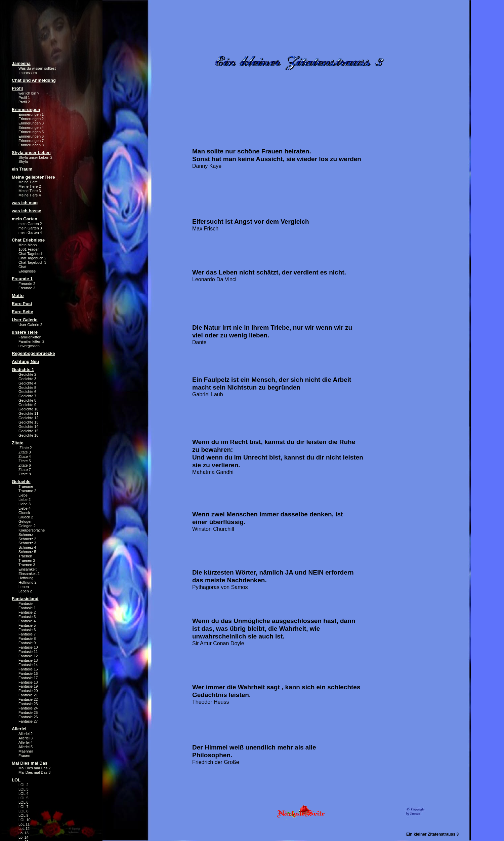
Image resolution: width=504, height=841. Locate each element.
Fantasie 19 (28, 686)
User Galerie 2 (30, 325)
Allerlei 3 (26, 738)
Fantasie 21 (28, 695)
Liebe (23, 495)
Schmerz (26, 535)
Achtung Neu (25, 361)
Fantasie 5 (27, 625)
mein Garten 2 (30, 224)
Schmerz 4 (27, 547)
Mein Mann (28, 245)
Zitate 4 (25, 456)
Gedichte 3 (27, 379)
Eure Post (22, 304)
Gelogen (26, 521)
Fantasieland (25, 599)
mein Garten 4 (30, 232)
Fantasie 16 (28, 673)
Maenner (26, 751)
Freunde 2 (27, 284)
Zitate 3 (25, 452)
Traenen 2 (27, 560)
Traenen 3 (27, 565)
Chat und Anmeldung (34, 80)
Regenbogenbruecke (33, 353)
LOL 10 (25, 820)
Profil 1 (24, 98)
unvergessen (29, 346)
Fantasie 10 (28, 647)
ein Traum (22, 169)
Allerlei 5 (26, 747)
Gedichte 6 (27, 392)
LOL (16, 780)
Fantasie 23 (28, 704)
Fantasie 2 (27, 612)
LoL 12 (24, 829)
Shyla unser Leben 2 (35, 157)
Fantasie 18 (28, 682)
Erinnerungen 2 (31, 119)
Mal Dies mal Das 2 (34, 768)
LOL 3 (24, 789)
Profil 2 (24, 102)
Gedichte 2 (27, 374)
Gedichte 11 (28, 413)
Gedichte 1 (23, 370)
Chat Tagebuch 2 (32, 258)
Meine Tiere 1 (30, 182)
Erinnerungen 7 (31, 141)
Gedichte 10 (28, 409)
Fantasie (26, 604)
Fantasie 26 (28, 717)
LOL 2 (24, 785)
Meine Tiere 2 (30, 186)
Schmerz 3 (27, 543)
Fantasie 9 (27, 643)
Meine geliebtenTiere (33, 177)
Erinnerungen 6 (31, 136)
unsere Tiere (25, 332)
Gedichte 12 (28, 418)
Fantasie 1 (27, 608)
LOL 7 (24, 807)
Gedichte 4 (27, 383)
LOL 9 (24, 815)
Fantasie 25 (28, 712)
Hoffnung (26, 578)
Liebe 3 (25, 504)
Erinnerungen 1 (31, 114)
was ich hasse (26, 211)
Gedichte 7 (27, 396)
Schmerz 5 (27, 552)
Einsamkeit (28, 569)
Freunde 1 (22, 279)
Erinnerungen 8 (31, 145)
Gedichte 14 (28, 427)
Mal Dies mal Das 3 (34, 772)
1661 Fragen (29, 249)
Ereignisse (27, 271)
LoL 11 (24, 824)
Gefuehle (21, 482)
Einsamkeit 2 (29, 574)
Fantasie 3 (27, 617)
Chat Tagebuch (31, 254)
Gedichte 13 (28, 422)
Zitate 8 (25, 474)
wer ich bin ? (29, 93)
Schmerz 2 (27, 539)
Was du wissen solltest (37, 68)
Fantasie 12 (28, 656)
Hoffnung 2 (28, 582)
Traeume (26, 486)
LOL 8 (24, 811)
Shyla (23, 161)
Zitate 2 (25, 448)
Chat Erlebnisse (28, 240)
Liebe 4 (25, 508)
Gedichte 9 (27, 405)
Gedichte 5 (27, 388)
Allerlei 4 (26, 742)
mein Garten (25, 219)
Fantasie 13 (28, 660)
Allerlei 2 (26, 734)
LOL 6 (24, 802)
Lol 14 (24, 837)
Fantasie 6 (27, 630)
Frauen (24, 756)
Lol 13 (24, 833)
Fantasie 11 (28, 652)
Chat (22, 267)
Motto (18, 296)
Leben (24, 587)
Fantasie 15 (28, 669)
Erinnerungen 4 (31, 127)
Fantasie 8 (27, 638)
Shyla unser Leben (31, 153)
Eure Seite (23, 312)
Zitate (18, 443)
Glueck (24, 513)
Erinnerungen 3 (31, 123)
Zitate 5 (25, 461)
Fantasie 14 (28, 665)
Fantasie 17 (28, 678)
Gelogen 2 (27, 526)
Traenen (25, 556)
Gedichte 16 (28, 435)
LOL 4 (24, 794)
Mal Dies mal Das (30, 763)
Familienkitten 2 (31, 341)
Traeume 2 (27, 491)
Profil (17, 88)
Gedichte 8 (27, 400)
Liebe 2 (25, 500)
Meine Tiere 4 (30, 195)
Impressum (28, 73)
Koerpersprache (32, 530)
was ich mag (25, 203)
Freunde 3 (27, 288)
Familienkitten (30, 337)
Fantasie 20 (28, 691)
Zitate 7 (25, 470)
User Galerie (25, 320)
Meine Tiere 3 (30, 191)
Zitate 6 (25, 465)
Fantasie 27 (28, 721)
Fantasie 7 (27, 634)
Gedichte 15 (28, 431)
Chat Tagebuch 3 (32, 262)
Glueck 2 (26, 517)
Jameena (21, 63)
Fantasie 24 (28, 708)
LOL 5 (24, 798)
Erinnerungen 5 (31, 132)
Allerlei (19, 729)
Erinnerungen (26, 109)
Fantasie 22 (28, 699)
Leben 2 (25, 591)
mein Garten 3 (30, 228)
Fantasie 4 (27, 621)
